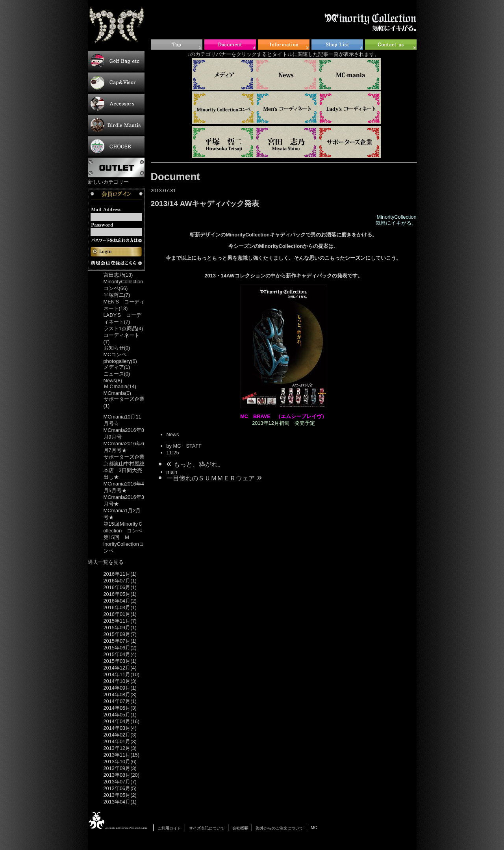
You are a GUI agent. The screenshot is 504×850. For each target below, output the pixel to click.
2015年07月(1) (120, 641)
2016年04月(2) (120, 601)
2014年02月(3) (120, 735)
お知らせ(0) (117, 348)
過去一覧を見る (106, 562)
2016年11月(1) (120, 574)
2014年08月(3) (120, 695)
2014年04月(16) (121, 721)
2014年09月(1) (120, 688)
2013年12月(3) (120, 748)
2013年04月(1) (120, 802)
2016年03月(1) (120, 607)
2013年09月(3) (120, 768)
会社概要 (240, 828)
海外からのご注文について (280, 828)
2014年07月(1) (120, 701)
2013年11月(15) (121, 755)
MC (314, 828)
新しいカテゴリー (108, 182)
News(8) (113, 380)
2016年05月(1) (120, 594)
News (173, 434)
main (172, 472)
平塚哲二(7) (117, 295)
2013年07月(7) (120, 782)
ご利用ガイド (169, 828)
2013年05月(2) (120, 795)
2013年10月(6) (120, 762)
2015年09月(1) (120, 628)
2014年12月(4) (120, 668)
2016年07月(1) (120, 581)
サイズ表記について (207, 828)
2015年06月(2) (120, 648)
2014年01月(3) (120, 741)
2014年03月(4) (120, 728)
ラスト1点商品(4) (123, 328)
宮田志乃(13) (118, 275)
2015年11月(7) (120, 621)
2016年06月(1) (120, 587)
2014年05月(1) (120, 715)
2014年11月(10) (121, 674)
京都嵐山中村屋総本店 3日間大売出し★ (124, 470)
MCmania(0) (117, 393)
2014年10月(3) (120, 681)
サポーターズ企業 (124, 457)
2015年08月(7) (120, 634)
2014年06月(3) (120, 708)
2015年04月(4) (120, 654)
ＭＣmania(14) (120, 386)
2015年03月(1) (120, 661)
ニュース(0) (117, 374)
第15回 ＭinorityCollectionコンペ (124, 544)
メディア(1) (117, 367)
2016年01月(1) (120, 614)
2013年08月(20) (121, 775)
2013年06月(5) (120, 788)
